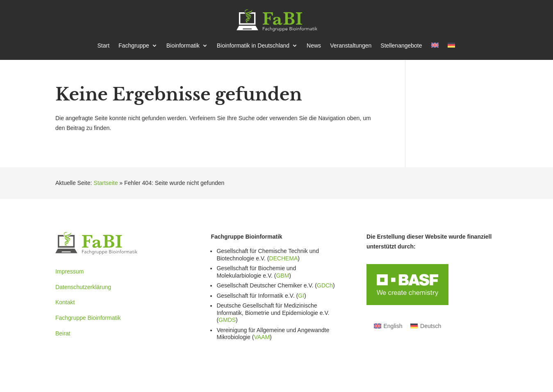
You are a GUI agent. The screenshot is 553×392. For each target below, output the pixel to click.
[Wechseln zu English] (388, 326)
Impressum (69, 271)
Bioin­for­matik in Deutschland (253, 46)
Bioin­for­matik (183, 46)
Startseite (106, 183)
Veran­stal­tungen (351, 46)
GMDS (227, 320)
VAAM (262, 337)
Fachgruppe (134, 46)
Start (103, 46)
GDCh (325, 285)
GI (301, 296)
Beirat (63, 333)
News (314, 46)
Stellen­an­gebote (401, 46)
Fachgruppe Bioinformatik (88, 318)
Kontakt (65, 302)
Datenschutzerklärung (83, 287)
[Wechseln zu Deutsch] (426, 326)
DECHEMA (283, 258)
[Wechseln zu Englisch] (435, 51)
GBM (282, 276)
